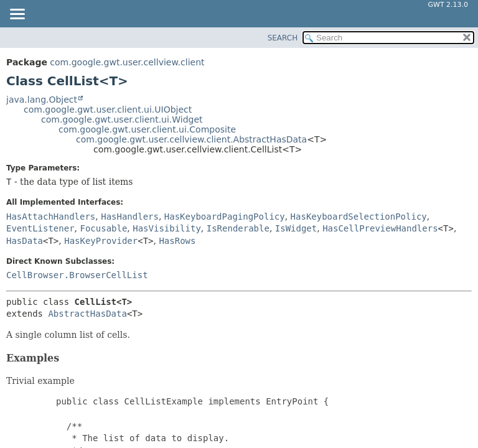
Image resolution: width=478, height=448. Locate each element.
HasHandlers (130, 217)
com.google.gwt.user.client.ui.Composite (147, 129)
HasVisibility (167, 228)
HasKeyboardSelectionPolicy (359, 217)
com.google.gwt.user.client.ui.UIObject (108, 110)
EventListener (40, 228)
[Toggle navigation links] (17, 15)
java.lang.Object (42, 100)
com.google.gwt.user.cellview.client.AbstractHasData (191, 139)
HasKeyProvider (101, 241)
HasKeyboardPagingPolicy (225, 217)
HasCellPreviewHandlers (380, 228)
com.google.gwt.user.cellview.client (127, 62)
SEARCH (283, 38)
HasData (25, 241)
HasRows (177, 241)
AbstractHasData (87, 314)
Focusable (103, 228)
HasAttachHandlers (51, 217)
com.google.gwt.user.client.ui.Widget (122, 119)
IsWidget (296, 228)
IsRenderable (238, 228)
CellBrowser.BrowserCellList (77, 275)
